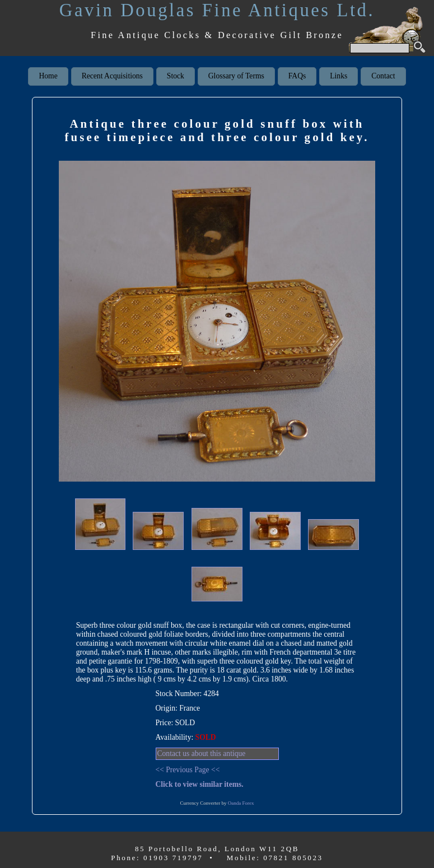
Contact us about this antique (202, 753)
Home (48, 76)
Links (339, 76)
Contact (383, 76)
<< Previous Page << (188, 770)
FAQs (297, 76)
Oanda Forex (241, 803)
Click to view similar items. (200, 784)
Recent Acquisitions (112, 76)
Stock (176, 76)
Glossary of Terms (236, 76)
